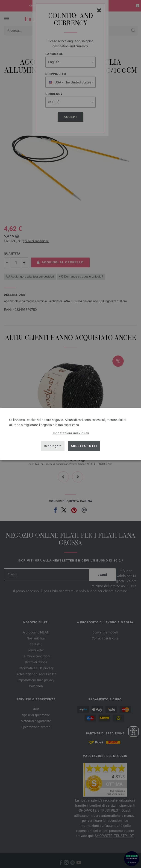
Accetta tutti (84, 446)
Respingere (53, 446)
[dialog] (70, 434)
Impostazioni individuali (70, 433)
